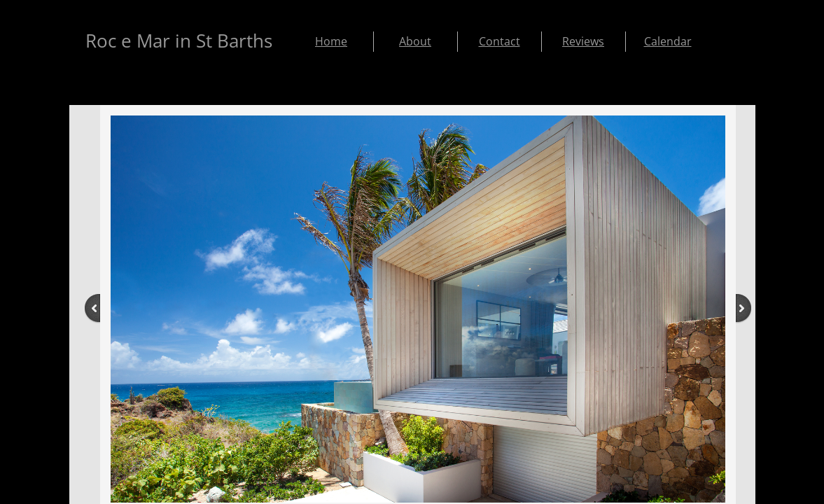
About (415, 41)
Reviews (583, 41)
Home (331, 41)
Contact (500, 41)
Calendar (668, 41)
